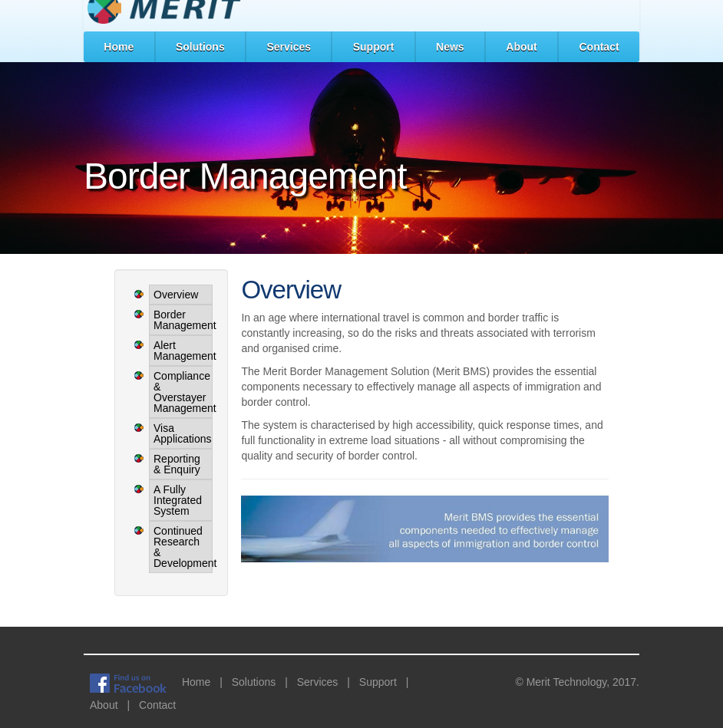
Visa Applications (181, 433)
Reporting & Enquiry (177, 464)
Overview (176, 295)
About (521, 47)
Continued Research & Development (181, 547)
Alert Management (181, 351)
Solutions (200, 47)
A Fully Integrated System (178, 500)
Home (119, 47)
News (450, 47)
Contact (599, 47)
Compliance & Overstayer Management (181, 392)
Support (374, 47)
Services (289, 47)
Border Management (181, 320)
